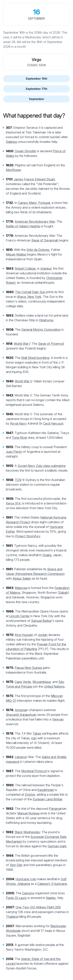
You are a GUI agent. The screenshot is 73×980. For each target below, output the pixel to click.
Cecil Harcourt (53, 423)
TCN (18, 480)
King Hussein (24, 635)
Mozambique (42, 682)
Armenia (21, 710)
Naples (51, 898)
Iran (34, 738)
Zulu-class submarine (51, 466)
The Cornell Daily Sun (30, 292)
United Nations (54, 686)
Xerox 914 (13, 503)
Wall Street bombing (35, 358)
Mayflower (13, 170)
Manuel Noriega (28, 813)
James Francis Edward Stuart (34, 179)
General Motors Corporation (41, 330)
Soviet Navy (26, 466)
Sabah (63, 593)
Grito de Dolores (38, 250)
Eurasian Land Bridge (47, 799)
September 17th (36, 89)
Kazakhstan (46, 790)
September (37, 99)
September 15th (36, 79)
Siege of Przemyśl (51, 344)
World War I (22, 344)
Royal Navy (18, 423)
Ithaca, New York (29, 297)
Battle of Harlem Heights (23, 226)
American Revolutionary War (35, 222)
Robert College (25, 268)
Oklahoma (46, 320)
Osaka (47, 555)
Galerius (11, 142)
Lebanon (21, 757)
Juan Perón (14, 452)
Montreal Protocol (34, 771)
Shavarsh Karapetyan (21, 715)
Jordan (43, 635)
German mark (57, 846)
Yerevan (58, 719)
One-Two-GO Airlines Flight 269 (38, 907)
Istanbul (46, 268)
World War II (23, 381)
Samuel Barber (41, 621)
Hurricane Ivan (26, 879)
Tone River (20, 438)
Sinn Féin (16, 865)
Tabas (37, 733)
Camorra (28, 893)
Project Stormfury (28, 536)
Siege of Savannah (45, 240)
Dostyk (30, 794)
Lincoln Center (19, 616)
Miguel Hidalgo (16, 254)
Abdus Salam (22, 578)
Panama (55, 809)
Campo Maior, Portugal (34, 203)
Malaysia (21, 588)
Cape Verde (23, 682)
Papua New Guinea (28, 668)
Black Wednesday (27, 832)
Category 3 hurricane (52, 884)
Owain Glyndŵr (26, 151)
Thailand (12, 917)
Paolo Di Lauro (16, 898)
